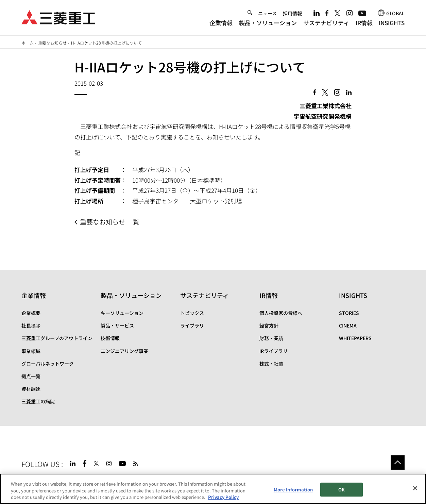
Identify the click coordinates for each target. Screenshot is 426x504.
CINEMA (348, 325)
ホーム (28, 43)
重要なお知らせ (52, 43)
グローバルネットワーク (48, 364)
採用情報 (292, 14)
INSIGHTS (392, 23)
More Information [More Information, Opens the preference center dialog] (293, 496)
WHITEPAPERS (355, 338)
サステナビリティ (326, 23)
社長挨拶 (31, 325)
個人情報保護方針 (121, 479)
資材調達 (31, 389)
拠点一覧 (31, 376)
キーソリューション (122, 313)
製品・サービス (117, 325)
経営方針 (269, 325)
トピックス (192, 313)
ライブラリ (192, 325)
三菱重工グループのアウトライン (57, 338)
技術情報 (110, 338)
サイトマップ (36, 479)
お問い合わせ (159, 479)
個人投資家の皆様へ (281, 313)
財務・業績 (271, 338)
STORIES (349, 313)
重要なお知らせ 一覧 (110, 222)
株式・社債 (271, 364)
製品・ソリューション (268, 23)
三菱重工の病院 (38, 401)
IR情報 (364, 23)
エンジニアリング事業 (124, 351)
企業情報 (221, 23)
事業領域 (31, 351)
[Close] (415, 495)
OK (342, 496)
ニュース (267, 14)
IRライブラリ (274, 351)
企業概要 (31, 313)
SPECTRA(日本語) (204, 479)
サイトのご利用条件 (76, 479)
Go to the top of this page (398, 463)
